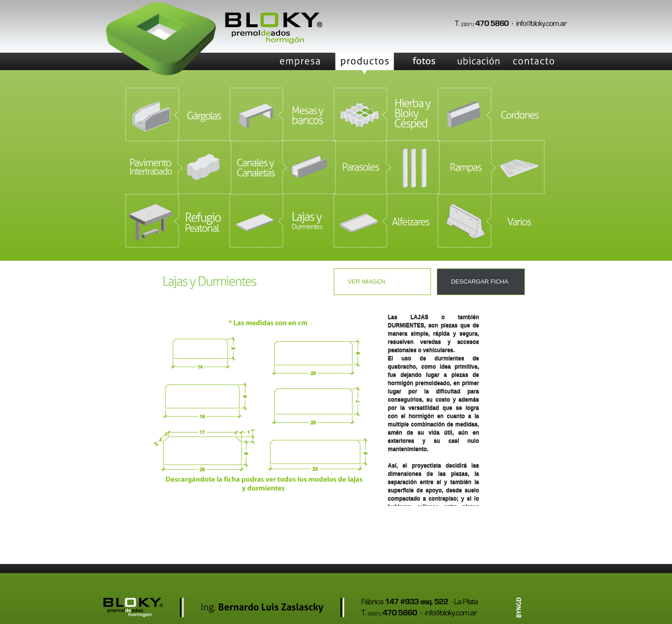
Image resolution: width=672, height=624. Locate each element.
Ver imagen (367, 282)
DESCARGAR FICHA (480, 282)
